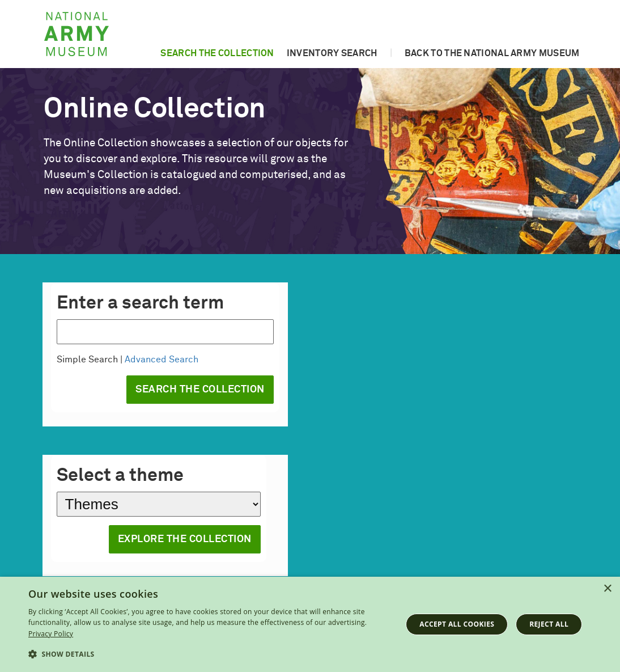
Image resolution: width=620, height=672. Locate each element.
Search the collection (217, 53)
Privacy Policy (51, 634)
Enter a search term (140, 304)
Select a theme (120, 476)
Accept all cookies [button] (457, 624)
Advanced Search (162, 360)
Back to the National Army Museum (492, 53)
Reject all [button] (549, 624)
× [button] (607, 589)
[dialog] (310, 624)
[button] (210, 654)
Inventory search (332, 53)
